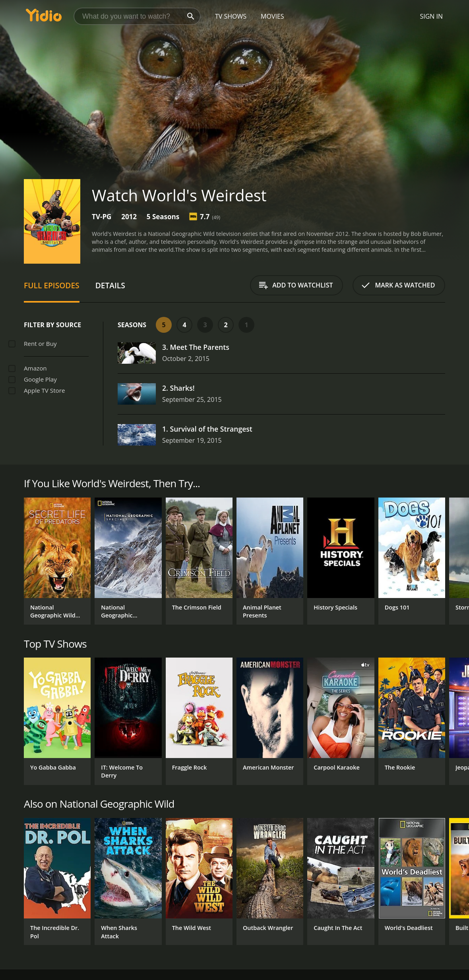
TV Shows (231, 16)
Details (110, 285)
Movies (272, 16)
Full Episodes (52, 285)
